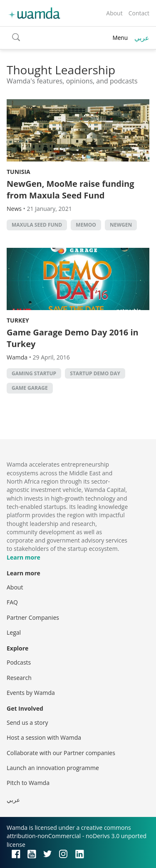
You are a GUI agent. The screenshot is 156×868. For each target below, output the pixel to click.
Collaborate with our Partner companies (61, 753)
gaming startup (34, 373)
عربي (142, 38)
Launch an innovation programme (53, 768)
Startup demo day (95, 373)
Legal (14, 632)
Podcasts (19, 662)
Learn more (24, 557)
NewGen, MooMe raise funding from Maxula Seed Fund (70, 189)
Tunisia (19, 172)
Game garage (30, 388)
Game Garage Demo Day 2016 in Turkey (73, 338)
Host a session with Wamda (44, 737)
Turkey (18, 320)
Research (19, 678)
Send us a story (27, 723)
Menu (120, 38)
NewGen (121, 225)
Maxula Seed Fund (37, 225)
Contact (139, 13)
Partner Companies (33, 617)
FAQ (12, 602)
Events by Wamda (31, 693)
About (114, 13)
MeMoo (86, 225)
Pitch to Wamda (28, 783)
